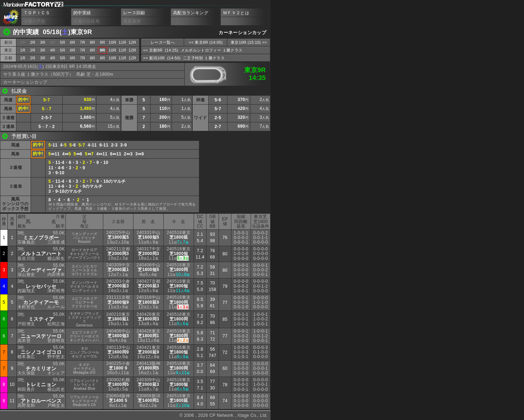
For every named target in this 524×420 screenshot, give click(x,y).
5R (63, 42)
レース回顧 (134, 13)
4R (53, 50)
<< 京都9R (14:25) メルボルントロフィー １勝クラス (193, 50)
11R (122, 42)
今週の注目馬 (87, 21)
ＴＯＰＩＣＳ (37, 13)
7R (83, 42)
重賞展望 (132, 21)
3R (43, 42)
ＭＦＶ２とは (236, 13)
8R (93, 42)
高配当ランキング (191, 13)
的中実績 (82, 13)
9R (103, 42)
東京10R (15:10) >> (249, 42)
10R (112, 42)
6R (73, 42)
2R (33, 42)
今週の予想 (35, 21)
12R (132, 42)
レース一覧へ (163, 42)
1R (23, 50)
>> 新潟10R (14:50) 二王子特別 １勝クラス (184, 58)
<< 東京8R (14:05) (206, 42)
